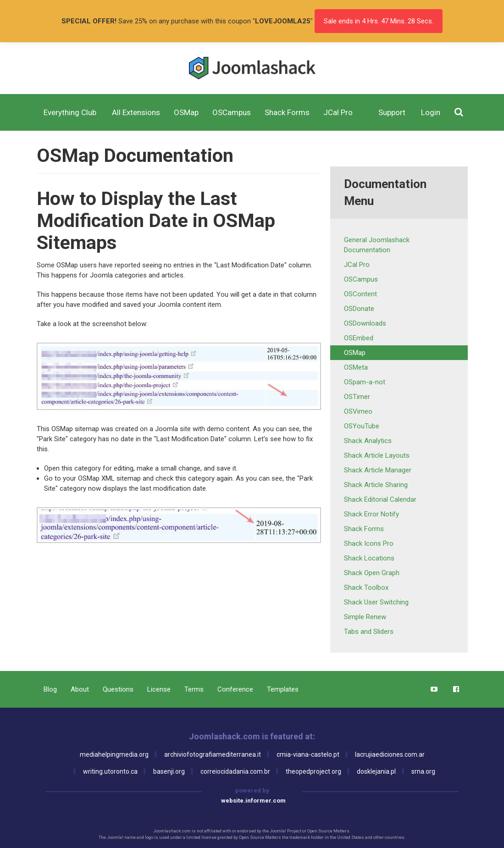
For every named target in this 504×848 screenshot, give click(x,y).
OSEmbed (359, 338)
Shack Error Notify (371, 514)
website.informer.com (253, 801)
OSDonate (359, 309)
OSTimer (357, 397)
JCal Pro (357, 265)
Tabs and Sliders (369, 632)
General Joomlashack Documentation (377, 245)
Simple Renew (365, 617)
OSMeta (356, 367)
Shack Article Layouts (377, 455)
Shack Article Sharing (376, 485)
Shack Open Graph (372, 573)
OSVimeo (358, 411)
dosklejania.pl (376, 771)
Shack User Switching (376, 602)
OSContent (360, 294)
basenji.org (169, 771)
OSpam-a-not (365, 382)
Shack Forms (364, 529)
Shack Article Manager (378, 470)
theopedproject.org (313, 771)
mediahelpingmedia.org (114, 754)
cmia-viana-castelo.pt (308, 754)
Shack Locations (369, 558)
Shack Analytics (368, 441)
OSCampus (361, 279)
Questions (118, 689)
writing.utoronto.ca (110, 771)
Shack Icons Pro (369, 543)
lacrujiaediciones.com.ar (390, 754)
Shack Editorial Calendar (380, 499)
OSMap (355, 353)
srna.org (423, 771)
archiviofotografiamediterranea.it (213, 754)
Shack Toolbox (366, 588)
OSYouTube (362, 426)
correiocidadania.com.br (235, 771)
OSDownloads (365, 323)
